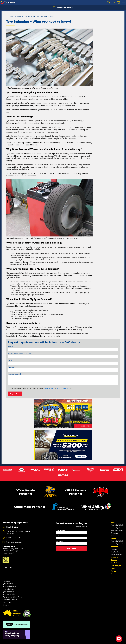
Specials (114, 557)
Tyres (113, 522)
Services (114, 547)
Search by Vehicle (117, 525)
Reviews (115, 574)
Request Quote (15, 394)
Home (10, 16)
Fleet (113, 568)
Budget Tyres (7, 602)
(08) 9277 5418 (13, 538)
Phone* (19, 354)
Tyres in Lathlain (8, 589)
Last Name (59, 541)
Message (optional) (15, 374)
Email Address (61, 530)
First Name (59, 536)
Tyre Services (115, 552)
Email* (10, 360)
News (113, 571)
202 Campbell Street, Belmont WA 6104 (18, 532)
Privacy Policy (49, 388)
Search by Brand (117, 530)
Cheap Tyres (7, 605)
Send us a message (14, 542)
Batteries (114, 549)
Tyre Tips (114, 536)
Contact (114, 560)
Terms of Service (62, 388)
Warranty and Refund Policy (12, 597)
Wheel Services (116, 555)
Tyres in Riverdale (9, 594)
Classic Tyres (116, 566)
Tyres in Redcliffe (8, 592)
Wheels (114, 539)
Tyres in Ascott (8, 584)
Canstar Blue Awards (10, 600)
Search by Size (116, 528)
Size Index (6, 581)
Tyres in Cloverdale (9, 586)
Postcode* (11, 367)
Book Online (116, 563)
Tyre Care (114, 533)
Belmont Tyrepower (63, 7)
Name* (11, 347)
